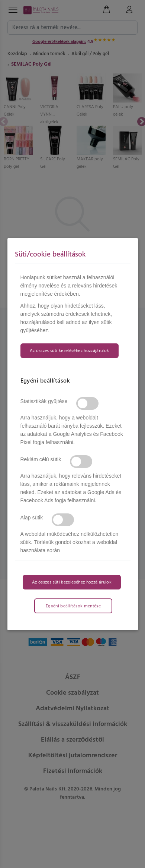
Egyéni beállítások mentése (73, 606)
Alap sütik (32, 518)
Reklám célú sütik (41, 459)
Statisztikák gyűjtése (44, 401)
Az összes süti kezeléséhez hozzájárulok (70, 351)
